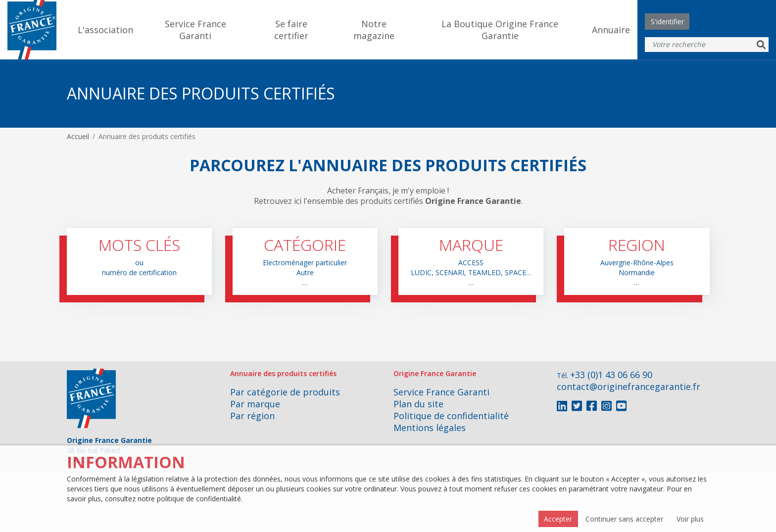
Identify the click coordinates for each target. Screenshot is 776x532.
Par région (252, 416)
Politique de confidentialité (451, 416)
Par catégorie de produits (285, 392)
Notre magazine (374, 30)
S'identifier (667, 22)
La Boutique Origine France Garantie (500, 30)
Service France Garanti (195, 30)
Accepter (558, 519)
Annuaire (611, 30)
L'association (105, 30)
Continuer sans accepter (624, 519)
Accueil (78, 136)
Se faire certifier (291, 30)
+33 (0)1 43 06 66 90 (611, 375)
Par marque (255, 404)
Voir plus (690, 519)
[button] (139, 262)
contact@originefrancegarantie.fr (629, 387)
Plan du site (418, 404)
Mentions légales (430, 428)
